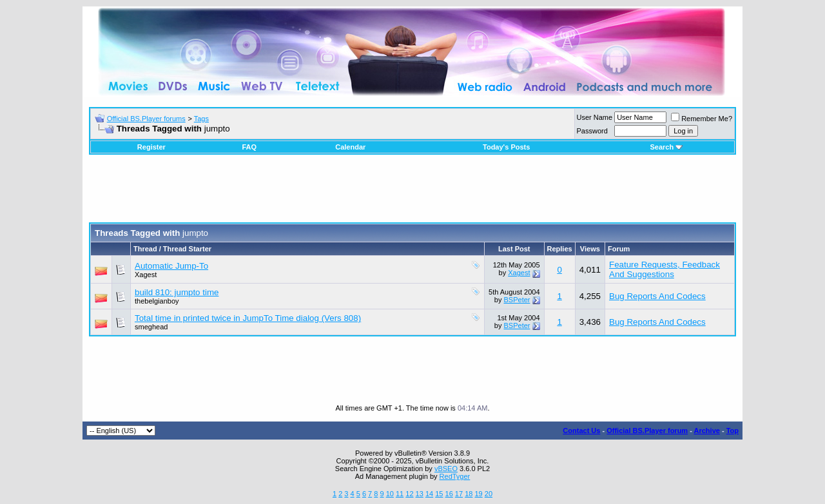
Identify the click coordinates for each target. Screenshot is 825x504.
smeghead (151, 327)
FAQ (249, 147)
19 (478, 494)
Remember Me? (702, 119)
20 (489, 494)
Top (733, 431)
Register (151, 147)
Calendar (350, 147)
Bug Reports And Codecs (657, 296)
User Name (595, 117)
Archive (707, 431)
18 (469, 494)
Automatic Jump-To (171, 266)
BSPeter (517, 300)
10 (390, 494)
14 (429, 494)
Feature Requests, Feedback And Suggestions (665, 269)
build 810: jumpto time (177, 292)
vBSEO (446, 469)
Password (592, 131)
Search (666, 147)
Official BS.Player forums (146, 119)
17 (459, 494)
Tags (201, 119)
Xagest (146, 275)
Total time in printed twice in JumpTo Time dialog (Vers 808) (248, 318)
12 (409, 494)
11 (400, 494)
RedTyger (455, 476)
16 (449, 494)
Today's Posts (506, 147)
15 (439, 494)
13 (420, 494)
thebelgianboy (157, 301)
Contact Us (581, 431)
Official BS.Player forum (647, 431)
